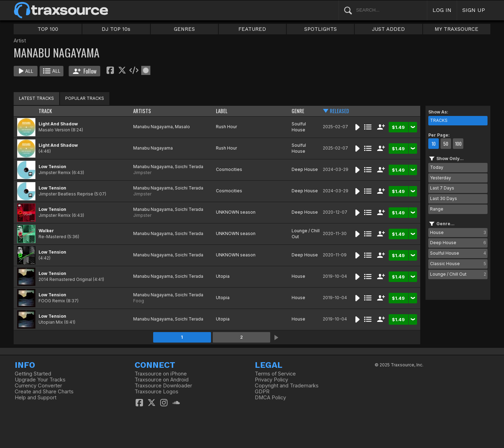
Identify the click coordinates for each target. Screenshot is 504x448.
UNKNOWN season (236, 212)
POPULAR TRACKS (85, 98)
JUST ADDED (388, 29)
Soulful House (299, 127)
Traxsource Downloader (163, 386)
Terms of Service (275, 374)
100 (458, 144)
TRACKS (439, 120)
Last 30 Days (444, 198)
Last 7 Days (442, 188)
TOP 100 (48, 29)
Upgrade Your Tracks (40, 380)
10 (434, 144)
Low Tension (52, 167)
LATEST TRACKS (36, 98)
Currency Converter (38, 386)
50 (446, 144)
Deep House (305, 169)
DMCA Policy (270, 398)
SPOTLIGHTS (321, 29)
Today (437, 167)
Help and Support (36, 398)
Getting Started (33, 374)
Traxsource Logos (156, 392)
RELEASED (339, 111)
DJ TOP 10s (116, 29)
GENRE (298, 111)
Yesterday (441, 178)
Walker (46, 231)
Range (437, 209)
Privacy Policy (271, 380)
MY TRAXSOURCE (457, 29)
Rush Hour (226, 127)
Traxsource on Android (162, 380)
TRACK (45, 111)
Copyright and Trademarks (287, 386)
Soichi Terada (189, 167)
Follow (85, 71)
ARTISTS (142, 111)
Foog (139, 301)
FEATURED (252, 29)
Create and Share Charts (44, 392)
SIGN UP (474, 10)
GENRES (184, 29)
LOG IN (442, 10)
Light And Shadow (58, 124)
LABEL (222, 111)
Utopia (223, 276)
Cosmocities (229, 169)
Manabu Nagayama (153, 127)
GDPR (262, 392)
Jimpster (142, 173)
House (298, 276)
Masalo (182, 127)
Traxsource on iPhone (161, 374)
